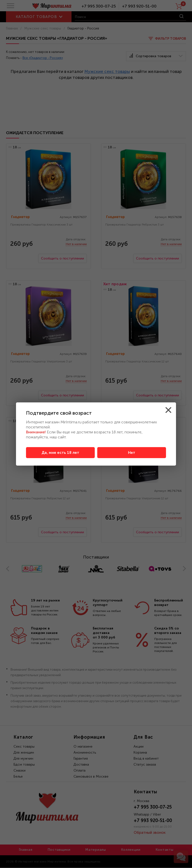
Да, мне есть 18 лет (60, 453)
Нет (132, 453)
